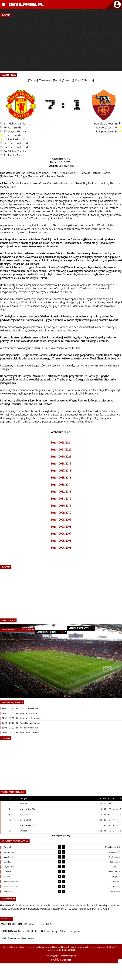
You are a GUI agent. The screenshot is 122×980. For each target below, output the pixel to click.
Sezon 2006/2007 (61, 534)
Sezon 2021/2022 (61, 450)
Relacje (89, 80)
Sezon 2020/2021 (61, 457)
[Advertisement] (61, 41)
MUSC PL (51, 924)
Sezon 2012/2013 (61, 492)
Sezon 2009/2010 (61, 513)
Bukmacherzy (49, 931)
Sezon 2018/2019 (61, 464)
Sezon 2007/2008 (61, 527)
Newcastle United (29, 931)
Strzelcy (59, 80)
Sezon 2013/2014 (61, 485)
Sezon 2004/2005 (61, 548)
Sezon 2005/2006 (61, 541)
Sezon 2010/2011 (61, 506)
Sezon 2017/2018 (61, 471)
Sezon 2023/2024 (61, 443)
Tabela (33, 80)
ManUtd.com (36, 924)
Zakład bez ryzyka (70, 931)
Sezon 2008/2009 (61, 520)
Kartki (79, 80)
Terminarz (45, 80)
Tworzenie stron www (21, 938)
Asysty (69, 80)
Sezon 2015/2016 (61, 478)
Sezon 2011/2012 (61, 499)
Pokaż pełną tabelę (61, 835)
